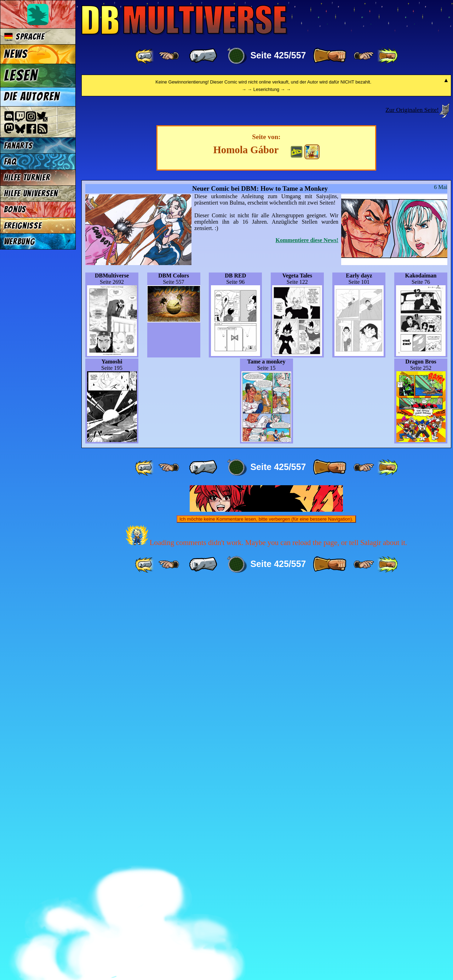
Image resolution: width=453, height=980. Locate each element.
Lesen (21, 75)
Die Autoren (32, 97)
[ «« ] (145, 56)
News (16, 54)
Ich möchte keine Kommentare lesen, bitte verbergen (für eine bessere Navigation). (266, 915)
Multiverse (185, 20)
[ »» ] (388, 56)
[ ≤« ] (169, 56)
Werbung (19, 242)
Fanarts (18, 146)
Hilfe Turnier (27, 177)
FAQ (10, 162)
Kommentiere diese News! (307, 636)
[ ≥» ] (364, 56)
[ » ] (329, 56)
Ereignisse (23, 226)
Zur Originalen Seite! (412, 506)
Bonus (15, 209)
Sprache (24, 37)
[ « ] (203, 56)
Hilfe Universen (31, 193)
